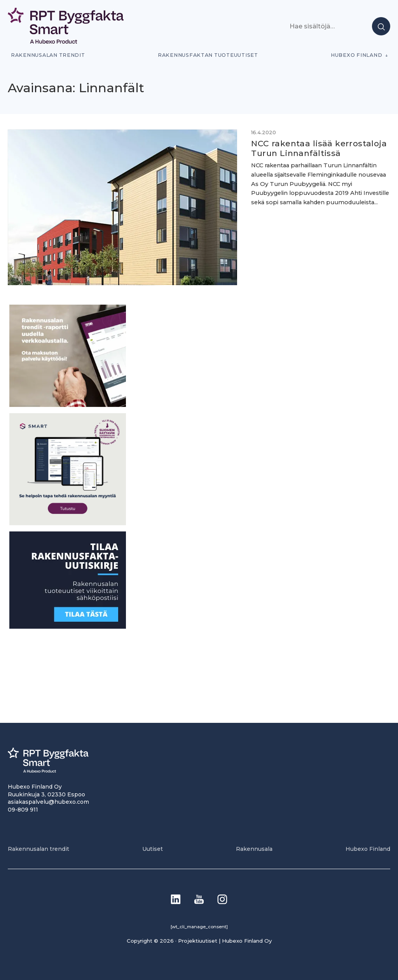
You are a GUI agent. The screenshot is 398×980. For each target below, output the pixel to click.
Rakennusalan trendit (48, 55)
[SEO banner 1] (68, 523)
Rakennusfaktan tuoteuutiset (208, 55)
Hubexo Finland (356, 55)
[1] (68, 627)
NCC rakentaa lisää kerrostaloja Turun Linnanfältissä (319, 148)
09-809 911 (23, 810)
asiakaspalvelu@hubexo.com (48, 802)
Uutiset (153, 849)
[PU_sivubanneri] (68, 405)
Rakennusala (254, 849)
